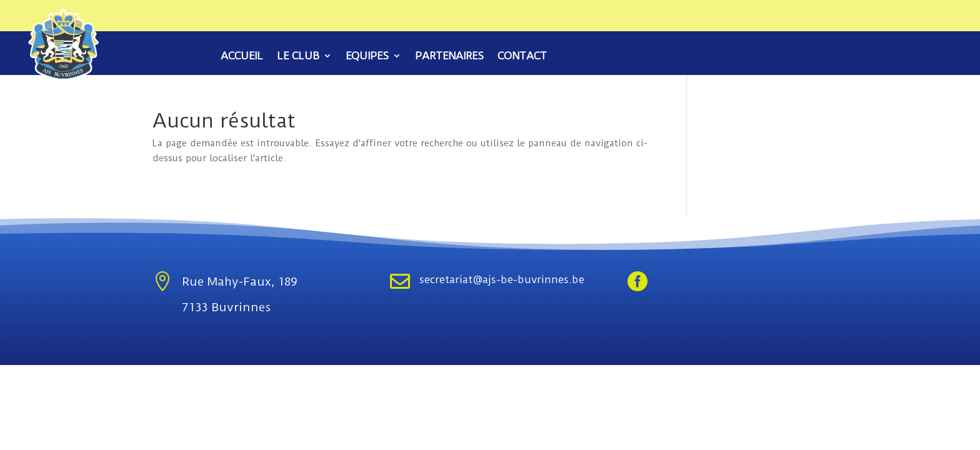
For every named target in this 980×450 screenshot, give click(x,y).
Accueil (242, 57)
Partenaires (449, 57)
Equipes (367, 57)
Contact (522, 57)
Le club (298, 57)
